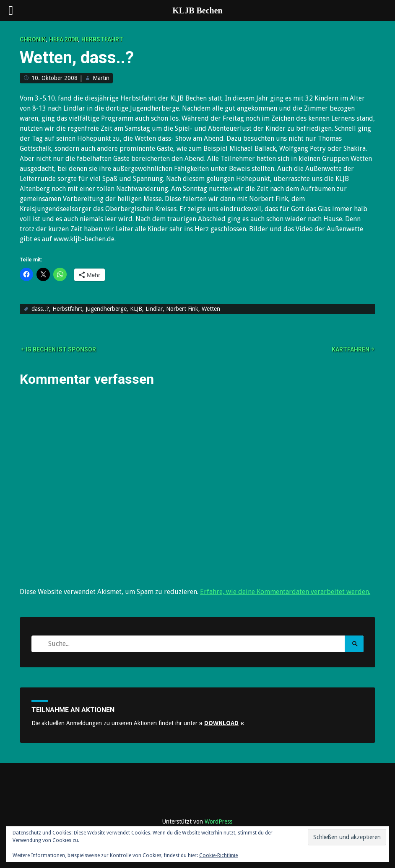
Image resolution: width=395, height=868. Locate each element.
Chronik (33, 39)
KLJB (136, 309)
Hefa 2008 (64, 39)
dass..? (40, 309)
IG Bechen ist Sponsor (61, 349)
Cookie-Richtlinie (218, 855)
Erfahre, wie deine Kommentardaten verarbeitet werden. (285, 592)
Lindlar (154, 309)
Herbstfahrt (102, 39)
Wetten (211, 309)
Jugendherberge (106, 309)
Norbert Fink (182, 309)
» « (222, 723)
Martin (101, 78)
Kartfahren (351, 349)
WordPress (218, 821)
